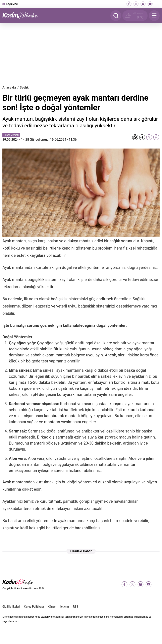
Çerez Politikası (34, 607)
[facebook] (129, 4)
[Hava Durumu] (135, 16)
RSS (75, 607)
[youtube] (150, 4)
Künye (52, 607)
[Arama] (116, 16)
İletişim (64, 607)
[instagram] (143, 4)
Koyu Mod (12, 4)
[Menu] (154, 16)
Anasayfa (9, 87)
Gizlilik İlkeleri (11, 607)
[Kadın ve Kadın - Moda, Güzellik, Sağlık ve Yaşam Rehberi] (22, 16)
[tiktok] (157, 4)
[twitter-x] (136, 4)
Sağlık (24, 87)
